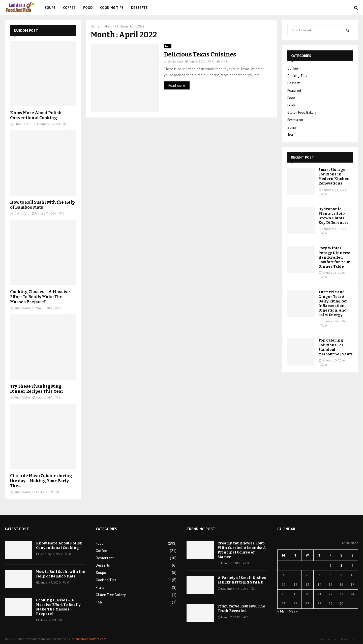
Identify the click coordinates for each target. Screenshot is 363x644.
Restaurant (295, 120)
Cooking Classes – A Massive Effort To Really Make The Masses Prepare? (40, 297)
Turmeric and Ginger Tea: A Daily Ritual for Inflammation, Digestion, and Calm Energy (333, 303)
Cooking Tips (112, 8)
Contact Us (329, 639)
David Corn (175, 61)
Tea (290, 135)
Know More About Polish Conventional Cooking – (36, 115)
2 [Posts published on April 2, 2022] (341, 565)
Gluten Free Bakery (302, 112)
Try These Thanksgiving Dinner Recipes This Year (37, 389)
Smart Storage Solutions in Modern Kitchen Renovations (334, 177)
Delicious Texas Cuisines (200, 54)
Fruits (291, 105)
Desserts (139, 8)
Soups (50, 8)
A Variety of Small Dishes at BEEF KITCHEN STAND (242, 580)
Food (88, 8)
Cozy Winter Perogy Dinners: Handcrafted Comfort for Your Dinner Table (334, 257)
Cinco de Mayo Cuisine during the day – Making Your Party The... (41, 481)
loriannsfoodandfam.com (88, 639)
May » (293, 611)
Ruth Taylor (22, 308)
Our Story (347, 639)
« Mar (282, 611)
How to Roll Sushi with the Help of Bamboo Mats (42, 205)
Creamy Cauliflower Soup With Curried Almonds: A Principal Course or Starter (242, 550)
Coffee (69, 8)
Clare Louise (23, 124)
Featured (294, 90)
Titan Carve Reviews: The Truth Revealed (241, 609)
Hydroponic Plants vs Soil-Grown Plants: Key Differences (334, 216)
